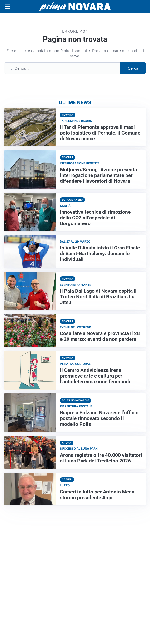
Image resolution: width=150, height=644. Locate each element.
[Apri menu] (8, 7)
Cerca (133, 68)
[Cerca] (62, 68)
